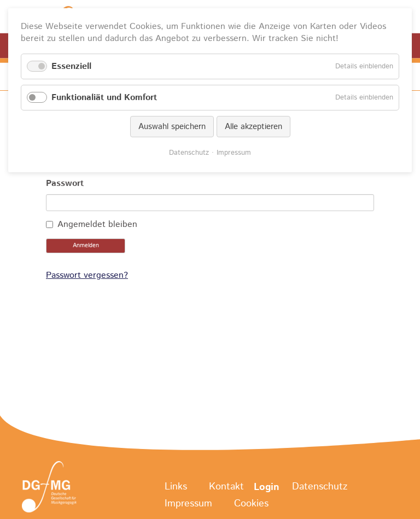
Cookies (251, 504)
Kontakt (226, 487)
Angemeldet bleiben (97, 224)
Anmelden (86, 246)
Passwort (65, 183)
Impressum (188, 504)
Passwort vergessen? (87, 275)
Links (176, 487)
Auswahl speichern (172, 127)
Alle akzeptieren (253, 127)
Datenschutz (320, 487)
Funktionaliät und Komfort (104, 98)
